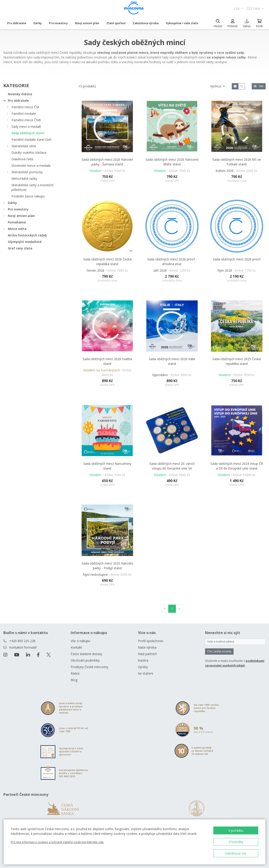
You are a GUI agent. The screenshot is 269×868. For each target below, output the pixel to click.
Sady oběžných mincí (28, 133)
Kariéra (143, 660)
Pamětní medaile (24, 114)
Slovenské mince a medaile (31, 166)
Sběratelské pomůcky (27, 172)
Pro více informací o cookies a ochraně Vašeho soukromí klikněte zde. (57, 842)
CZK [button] (237, 9)
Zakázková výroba (146, 23)
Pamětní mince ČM (25, 107)
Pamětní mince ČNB (26, 120)
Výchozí (216, 86)
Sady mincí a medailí (26, 127)
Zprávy (143, 667)
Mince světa (17, 229)
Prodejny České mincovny (89, 667)
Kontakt (76, 647)
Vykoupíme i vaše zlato (182, 23)
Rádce (75, 673)
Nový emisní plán (87, 23)
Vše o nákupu (80, 641)
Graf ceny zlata (20, 248)
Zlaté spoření (116, 23)
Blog (74, 680)
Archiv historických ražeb (27, 235)
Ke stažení (145, 673)
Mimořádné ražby (24, 179)
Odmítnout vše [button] (236, 853)
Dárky (38, 23)
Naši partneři (147, 654)
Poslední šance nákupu (28, 196)
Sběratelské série (24, 146)
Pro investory (58, 23)
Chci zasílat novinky (219, 651)
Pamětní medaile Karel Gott (32, 140)
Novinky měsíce (20, 94)
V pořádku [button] (236, 830)
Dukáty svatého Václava (29, 153)
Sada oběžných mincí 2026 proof (237, 259)
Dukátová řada (22, 159)
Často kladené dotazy (86, 654)
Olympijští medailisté (25, 242)
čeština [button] (254, 9)
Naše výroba (147, 647)
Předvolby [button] (236, 842)
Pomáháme (17, 222)
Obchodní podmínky (85, 660)
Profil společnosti (151, 641)
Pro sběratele (17, 23)
